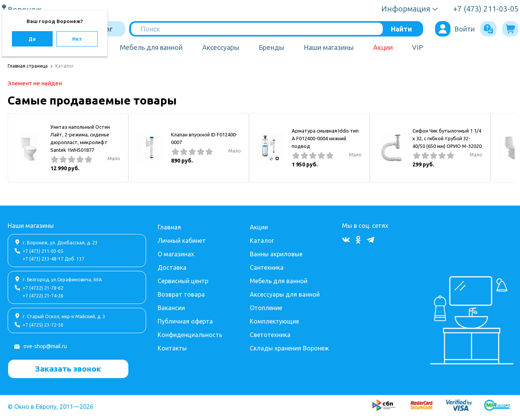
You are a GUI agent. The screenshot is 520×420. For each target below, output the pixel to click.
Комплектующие (274, 321)
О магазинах (176, 254)
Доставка (172, 267)
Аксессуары (221, 47)
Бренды (271, 47)
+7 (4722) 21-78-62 (43, 288)
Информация (406, 9)
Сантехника (267, 267)
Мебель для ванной (151, 47)
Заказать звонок (68, 369)
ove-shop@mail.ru (45, 346)
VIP (417, 47)
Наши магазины (329, 47)
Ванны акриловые (276, 254)
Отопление (266, 308)
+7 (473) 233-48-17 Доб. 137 (54, 259)
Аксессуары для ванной (285, 294)
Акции (383, 47)
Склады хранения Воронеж (289, 348)
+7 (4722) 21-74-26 (43, 296)
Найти (401, 29)
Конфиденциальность (190, 335)
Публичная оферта (185, 321)
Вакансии (171, 308)
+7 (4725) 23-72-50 (43, 325)
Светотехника (270, 335)
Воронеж (26, 9)
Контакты (172, 348)
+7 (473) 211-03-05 (43, 251)
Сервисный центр (183, 281)
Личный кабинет (182, 241)
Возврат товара (181, 294)
